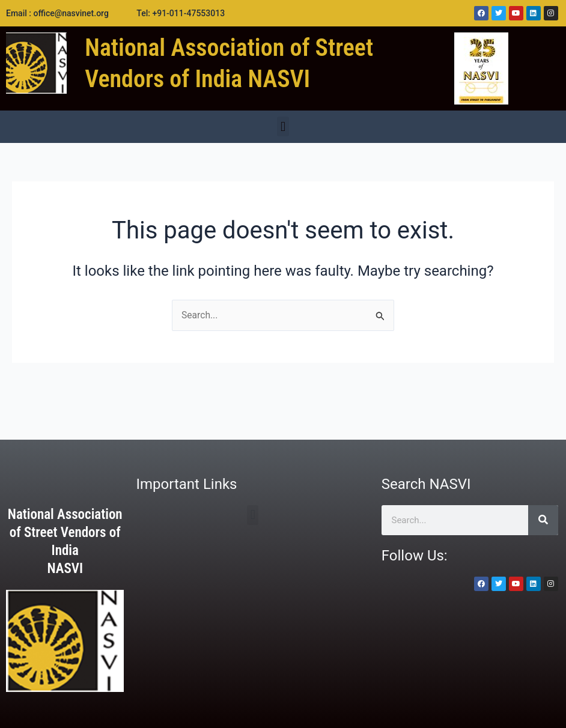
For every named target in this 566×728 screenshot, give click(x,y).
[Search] (543, 520)
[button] (283, 126)
